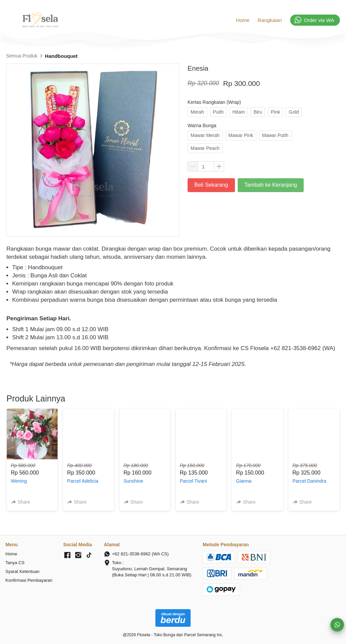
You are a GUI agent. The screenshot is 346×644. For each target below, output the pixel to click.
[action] (337, 625)
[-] (67, 555)
